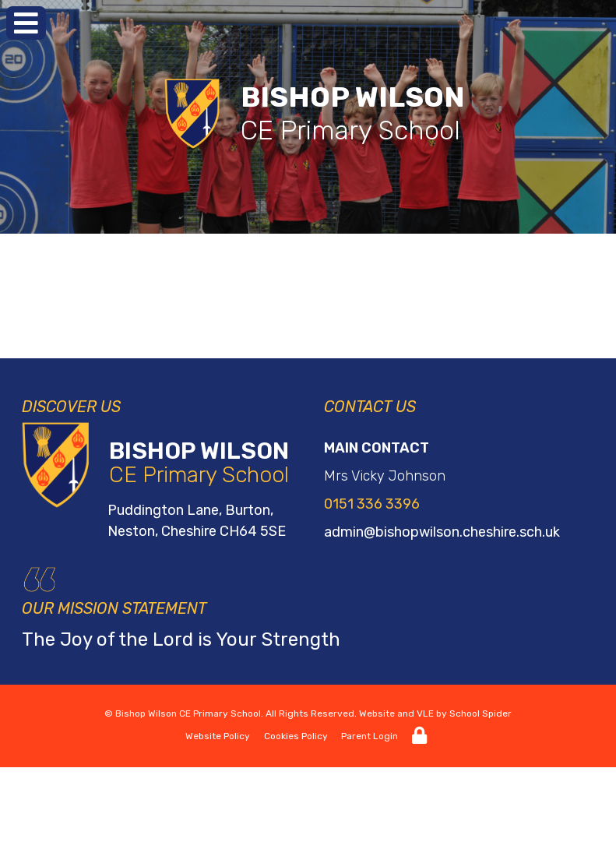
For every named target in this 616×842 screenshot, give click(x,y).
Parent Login (370, 736)
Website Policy (218, 736)
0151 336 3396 (372, 504)
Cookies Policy (296, 736)
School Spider (480, 713)
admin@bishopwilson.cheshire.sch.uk (442, 532)
